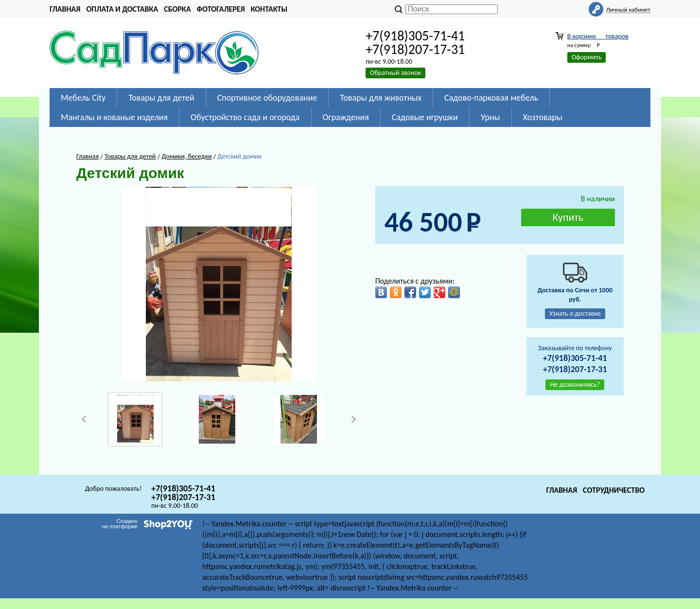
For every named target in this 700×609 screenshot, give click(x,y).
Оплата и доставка (122, 9)
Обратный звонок (395, 73)
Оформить (587, 57)
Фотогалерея (221, 9)
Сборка (177, 9)
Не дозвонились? (575, 385)
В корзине (598, 36)
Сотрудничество (614, 490)
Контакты (269, 9)
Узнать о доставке (575, 313)
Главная (65, 9)
